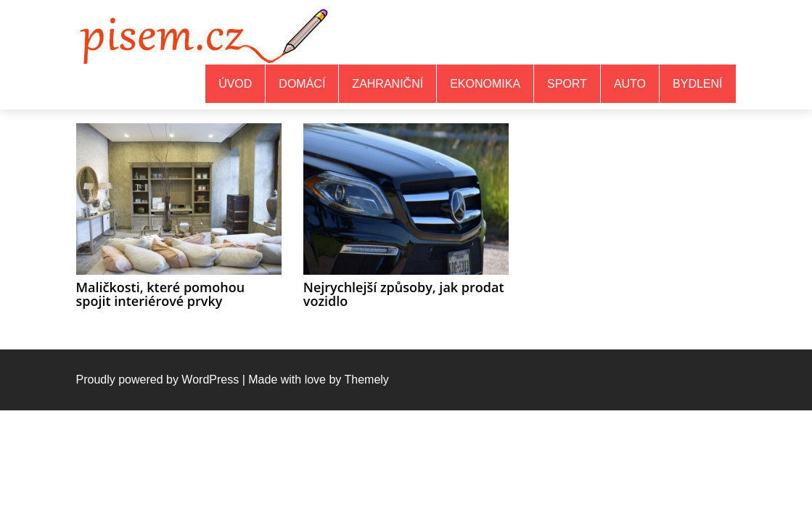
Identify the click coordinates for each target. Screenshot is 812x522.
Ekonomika (485, 84)
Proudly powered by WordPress (158, 380)
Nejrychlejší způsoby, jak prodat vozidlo (404, 294)
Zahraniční (387, 84)
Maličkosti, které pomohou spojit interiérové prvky (161, 294)
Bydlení (697, 84)
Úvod (235, 84)
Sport (567, 84)
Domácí (302, 84)
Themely (366, 380)
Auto (630, 84)
